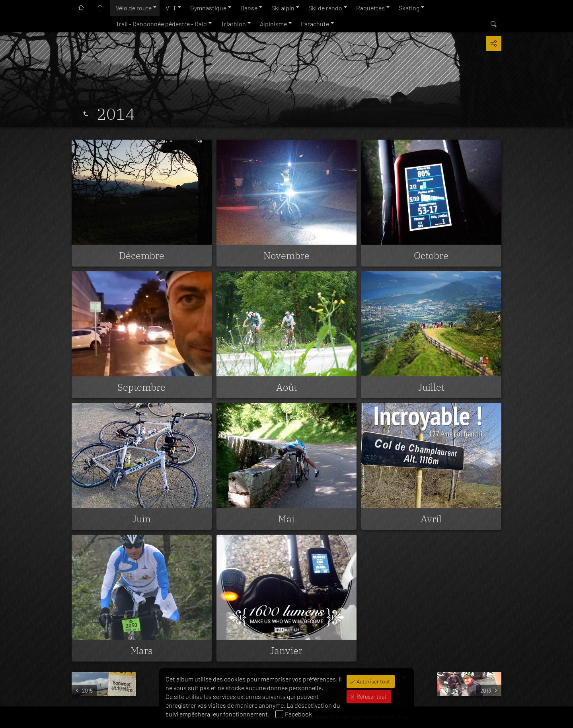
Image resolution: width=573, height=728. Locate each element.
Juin (142, 519)
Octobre (431, 255)
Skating (409, 8)
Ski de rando (325, 8)
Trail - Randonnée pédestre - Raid (161, 24)
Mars (142, 650)
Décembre (142, 255)
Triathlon (233, 24)
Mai (286, 519)
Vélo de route (134, 8)
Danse (249, 8)
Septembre (141, 387)
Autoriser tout (373, 681)
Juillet (431, 387)
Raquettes (370, 8)
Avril (431, 519)
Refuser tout (371, 696)
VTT (171, 8)
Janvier (286, 650)
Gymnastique (208, 8)
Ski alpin (283, 8)
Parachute (315, 24)
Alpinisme (273, 24)
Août (286, 387)
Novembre (286, 255)
